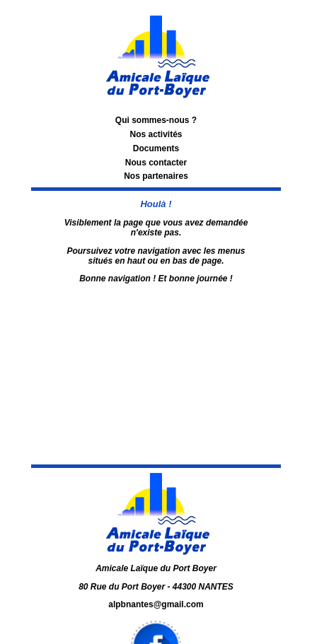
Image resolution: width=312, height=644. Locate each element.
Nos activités (156, 134)
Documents (156, 148)
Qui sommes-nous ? (156, 120)
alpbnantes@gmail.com (156, 604)
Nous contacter (156, 163)
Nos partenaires (156, 176)
